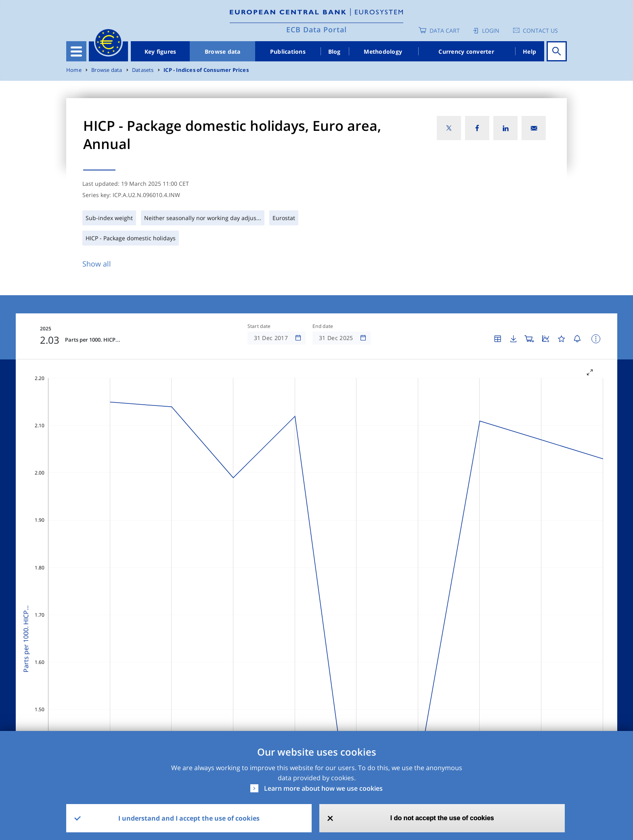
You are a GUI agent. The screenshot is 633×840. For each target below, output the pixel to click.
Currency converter (466, 51)
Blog (334, 51)
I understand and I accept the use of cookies (189, 818)
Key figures (160, 51)
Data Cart (445, 30)
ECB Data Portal (316, 29)
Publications (288, 51)
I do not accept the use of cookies (442, 818)
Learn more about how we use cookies (323, 788)
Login (491, 30)
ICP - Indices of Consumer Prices (206, 70)
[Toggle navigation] (76, 51)
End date (323, 326)
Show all (97, 264)
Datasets (143, 70)
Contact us (540, 30)
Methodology (383, 51)
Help (529, 51)
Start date (259, 326)
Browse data (223, 51)
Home (74, 70)
